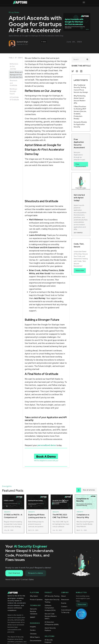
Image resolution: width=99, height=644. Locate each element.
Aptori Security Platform (50, 629)
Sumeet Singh (22, 42)
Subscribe (80, 270)
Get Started (14, 573)
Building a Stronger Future (13, 91)
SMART (33, 617)
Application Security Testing (52, 601)
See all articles (89, 490)
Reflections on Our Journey (14, 66)
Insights (33, 627)
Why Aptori (34, 596)
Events (64, 603)
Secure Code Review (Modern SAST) (51, 616)
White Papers (35, 637)
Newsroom (65, 599)
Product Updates (36, 599)
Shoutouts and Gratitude (14, 83)
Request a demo (36, 573)
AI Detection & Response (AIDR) (52, 623)
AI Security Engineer (49, 641)
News (17, 12)
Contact (64, 606)
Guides (33, 630)
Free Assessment (81, 165)
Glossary (33, 634)
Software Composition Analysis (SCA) (50, 608)
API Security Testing (52, 596)
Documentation (36, 641)
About (63, 596)
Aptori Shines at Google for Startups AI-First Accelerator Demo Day (20, 75)
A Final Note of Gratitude (14, 98)
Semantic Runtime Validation (34, 611)
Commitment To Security (66, 611)
